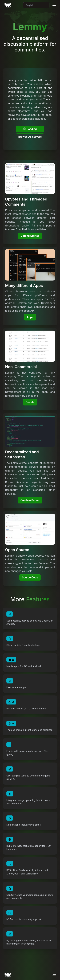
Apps (30, 317)
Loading (30, 129)
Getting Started (30, 236)
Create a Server (30, 500)
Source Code (30, 577)
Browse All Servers (30, 137)
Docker (46, 621)
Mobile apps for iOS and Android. (24, 666)
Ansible (10, 624)
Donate (30, 402)
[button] (54, 5)
